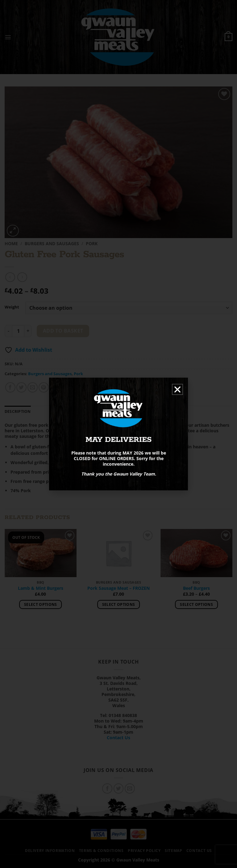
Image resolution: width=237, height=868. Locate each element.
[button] (177, 389)
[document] (118, 434)
